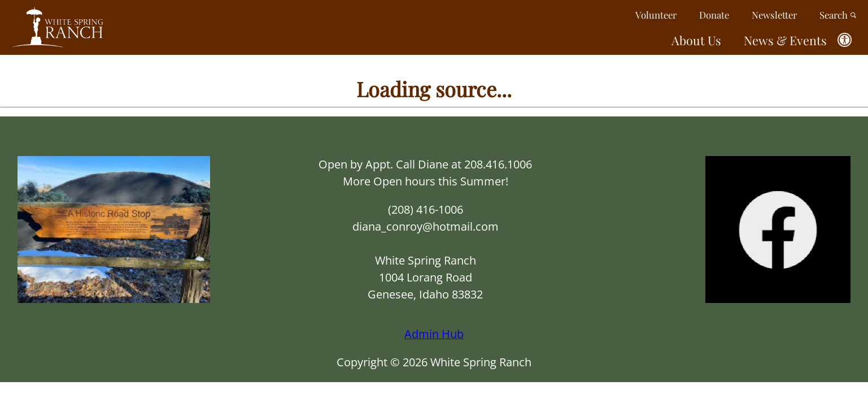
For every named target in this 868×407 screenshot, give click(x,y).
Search (838, 15)
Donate (714, 15)
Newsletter (774, 15)
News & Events (785, 40)
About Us (696, 40)
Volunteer (656, 15)
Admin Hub (434, 334)
